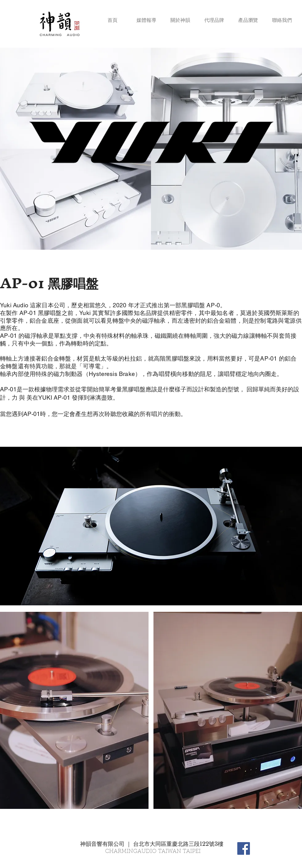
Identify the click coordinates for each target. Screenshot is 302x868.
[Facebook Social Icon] (244, 848)
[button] (248, 18)
